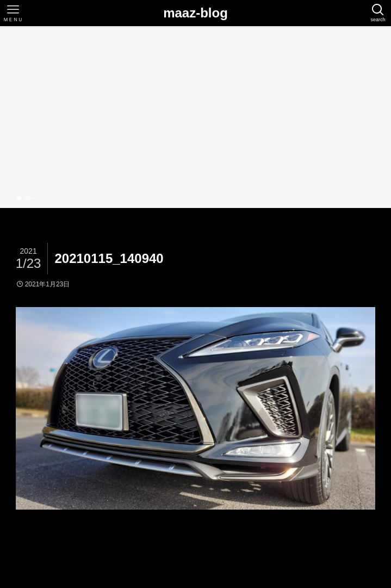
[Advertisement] (196, 112)
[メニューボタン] (13, 13)
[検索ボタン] (378, 13)
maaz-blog (196, 13)
